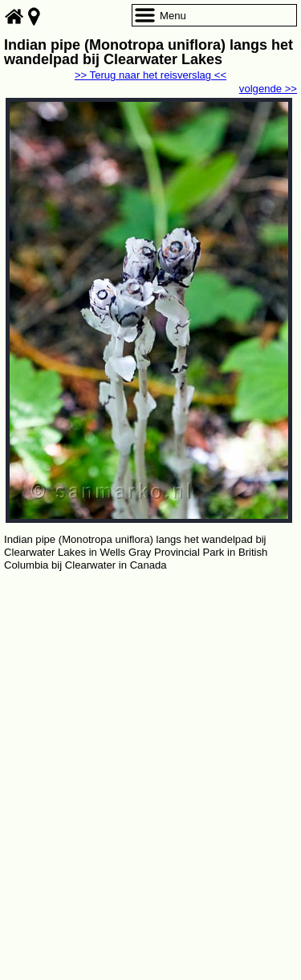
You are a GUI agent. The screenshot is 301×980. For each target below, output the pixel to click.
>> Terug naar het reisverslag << (150, 75)
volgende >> (268, 89)
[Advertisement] (150, 733)
